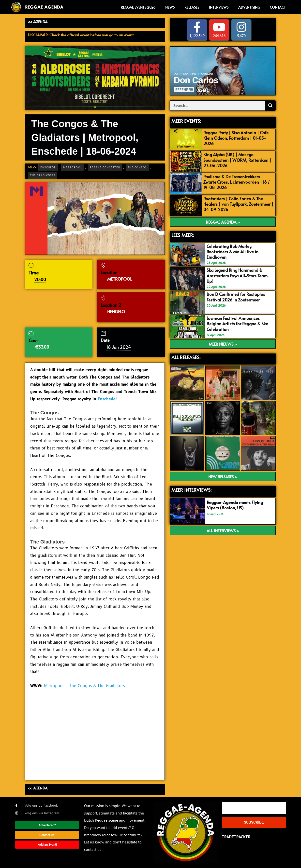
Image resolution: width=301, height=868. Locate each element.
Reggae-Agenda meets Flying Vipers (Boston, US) (235, 505)
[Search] (270, 106)
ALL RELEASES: (186, 357)
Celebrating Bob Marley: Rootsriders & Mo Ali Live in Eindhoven (233, 252)
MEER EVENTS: (186, 121)
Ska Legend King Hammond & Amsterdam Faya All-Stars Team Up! (237, 275)
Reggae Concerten (105, 167)
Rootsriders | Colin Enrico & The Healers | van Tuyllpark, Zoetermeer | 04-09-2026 (238, 204)
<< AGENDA (38, 21)
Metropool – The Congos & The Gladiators (84, 686)
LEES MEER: (183, 235)
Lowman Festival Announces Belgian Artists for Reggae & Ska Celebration (237, 324)
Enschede (48, 167)
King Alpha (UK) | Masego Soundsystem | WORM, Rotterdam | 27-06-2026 (237, 160)
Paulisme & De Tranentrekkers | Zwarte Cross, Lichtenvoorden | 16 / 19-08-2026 (237, 182)
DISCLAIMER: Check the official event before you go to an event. (81, 35)
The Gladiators (43, 175)
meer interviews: (191, 490)
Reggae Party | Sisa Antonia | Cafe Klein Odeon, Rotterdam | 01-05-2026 (236, 138)
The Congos (137, 167)
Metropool (73, 167)
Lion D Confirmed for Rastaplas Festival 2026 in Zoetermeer (236, 297)
